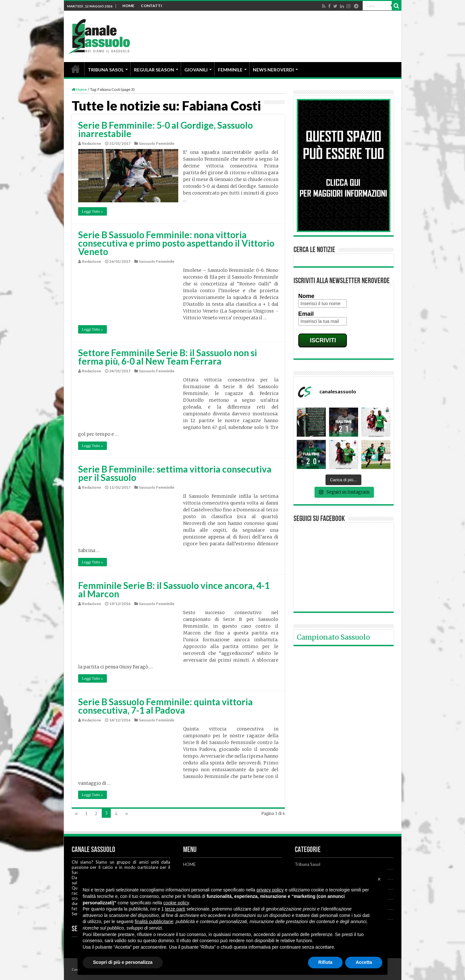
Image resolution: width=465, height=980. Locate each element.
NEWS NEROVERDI (273, 70)
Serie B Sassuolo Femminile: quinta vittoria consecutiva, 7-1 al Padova (165, 706)
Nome (306, 296)
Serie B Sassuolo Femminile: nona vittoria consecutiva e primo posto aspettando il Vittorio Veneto (176, 243)
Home (79, 89)
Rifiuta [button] (325, 962)
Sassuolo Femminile (157, 143)
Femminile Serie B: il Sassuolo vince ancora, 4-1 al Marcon (174, 590)
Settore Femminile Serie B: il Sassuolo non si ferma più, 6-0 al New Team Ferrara (168, 357)
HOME (128, 6)
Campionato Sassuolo (333, 637)
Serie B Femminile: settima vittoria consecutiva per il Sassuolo (175, 473)
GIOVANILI (196, 70)
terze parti (175, 909)
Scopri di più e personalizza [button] (123, 962)
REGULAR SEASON (154, 70)
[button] (379, 879)
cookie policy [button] (176, 903)
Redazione (92, 143)
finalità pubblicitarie (154, 921)
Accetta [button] (364, 962)
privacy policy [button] (270, 890)
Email (306, 314)
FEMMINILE (230, 70)
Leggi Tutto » (93, 211)
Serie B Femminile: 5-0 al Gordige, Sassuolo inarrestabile (165, 129)
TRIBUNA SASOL (106, 70)
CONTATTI (151, 6)
